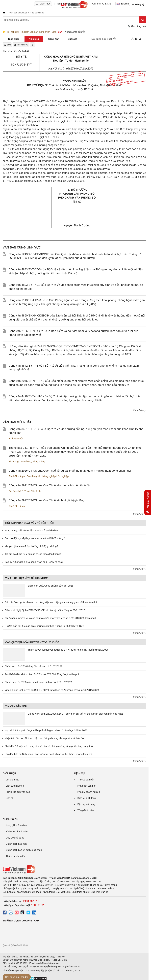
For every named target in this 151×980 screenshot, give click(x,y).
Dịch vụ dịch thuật (87, 798)
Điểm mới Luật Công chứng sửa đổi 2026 (50, 586)
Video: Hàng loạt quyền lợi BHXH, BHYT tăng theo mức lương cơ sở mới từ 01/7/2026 (52, 690)
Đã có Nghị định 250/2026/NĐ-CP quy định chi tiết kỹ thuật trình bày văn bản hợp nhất (75, 714)
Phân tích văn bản (87, 786)
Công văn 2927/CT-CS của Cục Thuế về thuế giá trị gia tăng (47, 500)
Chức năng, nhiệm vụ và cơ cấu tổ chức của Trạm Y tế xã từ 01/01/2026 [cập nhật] (50, 618)
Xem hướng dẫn (75, 32)
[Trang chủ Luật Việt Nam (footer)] (74, 869)
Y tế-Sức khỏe (16, 439)
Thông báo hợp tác (16, 856)
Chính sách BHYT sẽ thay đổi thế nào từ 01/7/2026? (33, 666)
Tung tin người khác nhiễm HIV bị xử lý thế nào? (31, 530)
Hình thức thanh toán (17, 832)
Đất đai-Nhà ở (16, 491)
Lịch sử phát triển (15, 786)
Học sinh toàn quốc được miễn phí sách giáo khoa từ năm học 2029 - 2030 (46, 730)
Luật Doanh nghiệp (35, 971)
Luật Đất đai (52, 971)
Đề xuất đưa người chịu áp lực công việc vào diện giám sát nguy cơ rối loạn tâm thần (51, 602)
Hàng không (39, 461)
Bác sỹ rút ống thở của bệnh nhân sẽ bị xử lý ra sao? (34, 562)
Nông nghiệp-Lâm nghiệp (56, 476)
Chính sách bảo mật (16, 844)
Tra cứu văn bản (86, 780)
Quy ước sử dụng (15, 838)
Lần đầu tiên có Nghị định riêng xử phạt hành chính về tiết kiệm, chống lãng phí (48, 754)
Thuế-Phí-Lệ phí (17, 476)
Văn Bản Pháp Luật (13, 971)
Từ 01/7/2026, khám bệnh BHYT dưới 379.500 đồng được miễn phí (42, 674)
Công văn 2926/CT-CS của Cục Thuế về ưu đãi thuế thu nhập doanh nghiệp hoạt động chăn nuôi (70, 471)
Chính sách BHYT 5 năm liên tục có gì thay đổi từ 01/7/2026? (39, 682)
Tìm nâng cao (137, 26)
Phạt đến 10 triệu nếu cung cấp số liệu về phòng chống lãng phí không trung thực (49, 746)
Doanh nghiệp (34, 476)
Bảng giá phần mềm (16, 825)
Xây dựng (14, 461)
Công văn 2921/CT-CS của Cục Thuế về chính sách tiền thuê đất (50, 485)
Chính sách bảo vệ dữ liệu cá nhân (24, 850)
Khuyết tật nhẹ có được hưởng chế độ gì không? (31, 546)
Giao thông (26, 461)
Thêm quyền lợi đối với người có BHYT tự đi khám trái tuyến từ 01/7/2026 (68, 650)
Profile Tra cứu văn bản (18, 792)
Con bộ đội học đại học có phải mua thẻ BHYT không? (35, 538)
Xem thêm (139, 410)
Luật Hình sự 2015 (70, 971)
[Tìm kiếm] (143, 20)
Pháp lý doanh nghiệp (89, 792)
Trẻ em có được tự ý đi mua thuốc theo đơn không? (33, 554)
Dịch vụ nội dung (86, 804)
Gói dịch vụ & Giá (102, 4)
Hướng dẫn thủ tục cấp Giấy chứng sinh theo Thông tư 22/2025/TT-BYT (44, 626)
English (123, 4)
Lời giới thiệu (13, 780)
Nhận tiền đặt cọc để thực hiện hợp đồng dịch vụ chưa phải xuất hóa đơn (45, 738)
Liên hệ (10, 798)
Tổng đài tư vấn (86, 810)
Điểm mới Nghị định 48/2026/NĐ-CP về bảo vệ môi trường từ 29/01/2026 (45, 610)
